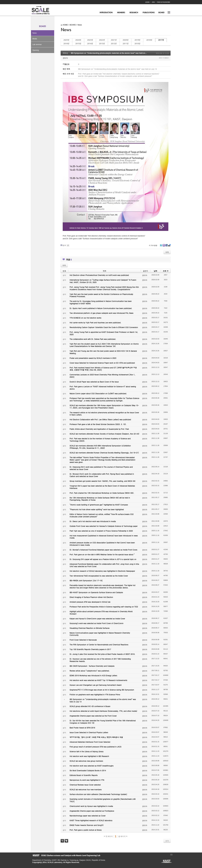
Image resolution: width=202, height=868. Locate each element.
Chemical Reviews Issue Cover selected (85, 785)
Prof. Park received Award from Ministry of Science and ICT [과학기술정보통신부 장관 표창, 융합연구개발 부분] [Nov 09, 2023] (103, 369)
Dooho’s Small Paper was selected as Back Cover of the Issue (94, 382)
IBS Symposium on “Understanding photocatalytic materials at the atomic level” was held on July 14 (111, 53)
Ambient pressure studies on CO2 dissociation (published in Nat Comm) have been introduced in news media (102, 544)
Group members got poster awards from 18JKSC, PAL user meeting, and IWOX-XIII (102, 481)
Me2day (164, 246)
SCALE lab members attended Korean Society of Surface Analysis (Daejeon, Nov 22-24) (104, 434)
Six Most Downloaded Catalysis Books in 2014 (88, 770)
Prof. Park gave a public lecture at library (86, 830)
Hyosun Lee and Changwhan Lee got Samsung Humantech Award (95, 685)
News (35, 33)
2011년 (126, 44)
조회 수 (166, 271)
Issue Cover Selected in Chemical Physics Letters (89, 732)
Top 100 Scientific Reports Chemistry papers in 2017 (90, 649)
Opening (36, 50)
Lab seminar (37, 44)
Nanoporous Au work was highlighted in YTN (87, 780)
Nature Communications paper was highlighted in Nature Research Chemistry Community (100, 634)
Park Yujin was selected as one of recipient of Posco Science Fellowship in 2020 (101, 531)
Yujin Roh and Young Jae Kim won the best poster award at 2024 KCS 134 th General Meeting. (103, 352)
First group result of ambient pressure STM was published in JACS (95, 747)
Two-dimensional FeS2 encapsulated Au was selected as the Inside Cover (99, 576)
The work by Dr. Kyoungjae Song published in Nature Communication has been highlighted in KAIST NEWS (101, 302)
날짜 (155, 271)
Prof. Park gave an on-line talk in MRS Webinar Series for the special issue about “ (102, 554)
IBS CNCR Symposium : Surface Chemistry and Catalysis (92, 666)
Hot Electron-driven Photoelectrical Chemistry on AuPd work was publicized (99, 275)
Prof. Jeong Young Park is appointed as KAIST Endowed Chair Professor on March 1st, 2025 (104, 333)
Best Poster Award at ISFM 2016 (82, 728)
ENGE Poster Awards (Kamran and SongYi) (86, 825)
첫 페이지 (108, 836)
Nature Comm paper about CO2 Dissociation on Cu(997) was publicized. (98, 393)
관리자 (65, 58)
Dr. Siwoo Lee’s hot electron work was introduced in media (93, 521)
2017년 (161, 40)
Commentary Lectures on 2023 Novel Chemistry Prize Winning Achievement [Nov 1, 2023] (102, 376)
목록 (167, 252)
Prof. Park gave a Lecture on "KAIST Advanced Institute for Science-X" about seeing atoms (103, 388)
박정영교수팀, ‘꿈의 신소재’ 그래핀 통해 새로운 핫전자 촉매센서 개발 (96, 737)
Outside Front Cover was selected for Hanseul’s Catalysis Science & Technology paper (104, 526)
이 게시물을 (153, 245)
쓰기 (167, 841)
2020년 (126, 40)
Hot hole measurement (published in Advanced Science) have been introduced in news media (104, 537)
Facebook (167, 246)
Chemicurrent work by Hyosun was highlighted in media (91, 806)
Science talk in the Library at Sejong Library (86, 751)
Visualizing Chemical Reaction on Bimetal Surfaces (89, 628)
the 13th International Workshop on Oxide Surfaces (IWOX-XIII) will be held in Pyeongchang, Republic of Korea (100, 499)
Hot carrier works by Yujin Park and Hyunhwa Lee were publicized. (95, 323)
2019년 (137, 40)
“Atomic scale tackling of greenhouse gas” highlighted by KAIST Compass (99, 505)
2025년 (66, 40)
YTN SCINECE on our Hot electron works (85, 318)
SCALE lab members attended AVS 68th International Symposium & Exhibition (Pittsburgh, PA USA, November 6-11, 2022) (100, 447)
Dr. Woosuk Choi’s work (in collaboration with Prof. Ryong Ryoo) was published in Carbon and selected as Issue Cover (102, 475)
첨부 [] (66, 245)
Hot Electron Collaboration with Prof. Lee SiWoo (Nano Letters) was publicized (100, 419)
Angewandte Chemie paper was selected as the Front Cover (93, 716)
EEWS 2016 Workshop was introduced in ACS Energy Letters (93, 675)
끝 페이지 (123, 836)
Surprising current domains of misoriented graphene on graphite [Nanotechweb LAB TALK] (103, 800)
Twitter (161, 246)
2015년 (78, 44)
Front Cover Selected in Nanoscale (83, 640)
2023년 (90, 40)
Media (35, 39)
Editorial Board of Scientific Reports (84, 775)
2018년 (149, 40)
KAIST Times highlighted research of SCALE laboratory (91, 820)
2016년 (66, 44)
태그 (66, 841)
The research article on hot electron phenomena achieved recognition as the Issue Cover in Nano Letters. (104, 414)
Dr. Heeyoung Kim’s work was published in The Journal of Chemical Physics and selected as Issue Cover (101, 468)
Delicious (169, 246)
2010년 (137, 44)
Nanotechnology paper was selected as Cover (88, 816)
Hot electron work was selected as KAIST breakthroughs (92, 766)
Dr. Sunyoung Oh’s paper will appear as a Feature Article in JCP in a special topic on (103, 559)
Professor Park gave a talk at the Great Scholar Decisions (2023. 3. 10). (98, 424)
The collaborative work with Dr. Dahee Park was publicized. (93, 339)
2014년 (90, 44)
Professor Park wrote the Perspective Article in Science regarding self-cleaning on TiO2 (104, 607)
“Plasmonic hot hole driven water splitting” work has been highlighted (97, 509)
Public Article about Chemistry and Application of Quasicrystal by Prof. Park (99, 429)
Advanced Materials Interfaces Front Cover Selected (90, 742)
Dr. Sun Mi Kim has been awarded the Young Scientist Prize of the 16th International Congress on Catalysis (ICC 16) (103, 722)
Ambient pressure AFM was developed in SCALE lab (90, 602)
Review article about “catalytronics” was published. (90, 671)
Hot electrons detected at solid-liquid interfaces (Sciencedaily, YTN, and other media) (103, 711)
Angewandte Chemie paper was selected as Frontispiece (92, 811)
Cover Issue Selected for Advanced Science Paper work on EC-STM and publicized (102, 363)
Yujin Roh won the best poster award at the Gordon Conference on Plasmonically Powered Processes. (101, 295)
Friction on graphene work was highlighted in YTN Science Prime (95, 694)
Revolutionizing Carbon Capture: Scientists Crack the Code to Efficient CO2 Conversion (104, 327)
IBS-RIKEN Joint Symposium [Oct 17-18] (86, 580)
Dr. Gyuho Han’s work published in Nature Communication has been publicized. (101, 308)
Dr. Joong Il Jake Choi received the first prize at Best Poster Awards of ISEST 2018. (102, 654)
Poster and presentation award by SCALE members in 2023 (93, 358)
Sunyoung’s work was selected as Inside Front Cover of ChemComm (97, 623)
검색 (62, 841)
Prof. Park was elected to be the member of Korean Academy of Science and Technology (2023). (100, 440)
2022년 (102, 40)
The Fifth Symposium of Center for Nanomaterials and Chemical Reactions (99, 645)
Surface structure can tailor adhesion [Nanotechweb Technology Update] (98, 794)
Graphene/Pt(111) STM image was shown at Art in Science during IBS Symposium (102, 690)
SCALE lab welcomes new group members (86, 761)
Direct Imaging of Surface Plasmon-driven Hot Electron (91, 597)
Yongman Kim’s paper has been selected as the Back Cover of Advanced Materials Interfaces (102, 487)
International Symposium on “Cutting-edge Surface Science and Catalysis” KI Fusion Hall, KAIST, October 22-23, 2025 (103, 281)
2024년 (78, 40)
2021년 (114, 40)
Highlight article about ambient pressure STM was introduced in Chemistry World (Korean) (101, 613)
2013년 (102, 44)
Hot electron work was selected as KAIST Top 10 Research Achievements (98, 680)
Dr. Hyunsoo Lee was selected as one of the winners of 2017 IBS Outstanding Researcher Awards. (100, 660)
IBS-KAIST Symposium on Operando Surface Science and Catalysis (96, 592)
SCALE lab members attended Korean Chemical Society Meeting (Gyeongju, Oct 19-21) (104, 453)
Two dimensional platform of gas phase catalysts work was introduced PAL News (101, 313)
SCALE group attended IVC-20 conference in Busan (90, 706)
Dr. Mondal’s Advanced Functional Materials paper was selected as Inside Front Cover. (104, 550)
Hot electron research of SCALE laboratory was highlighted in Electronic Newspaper (102, 571)
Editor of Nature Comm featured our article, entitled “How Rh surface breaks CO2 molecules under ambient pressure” (102, 515)
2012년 (114, 44)
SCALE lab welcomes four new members (86, 789)
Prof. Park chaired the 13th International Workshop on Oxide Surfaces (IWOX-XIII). (102, 493)
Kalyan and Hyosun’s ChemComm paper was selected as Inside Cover (97, 619)
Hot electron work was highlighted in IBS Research (89, 756)
